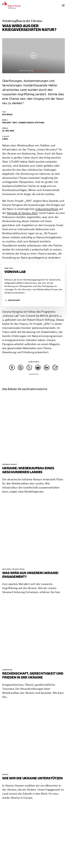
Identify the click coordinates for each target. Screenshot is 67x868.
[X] (29, 368)
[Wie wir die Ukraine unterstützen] (33, 737)
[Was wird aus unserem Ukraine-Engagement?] (33, 532)
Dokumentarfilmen (47, 209)
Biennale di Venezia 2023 (22, 213)
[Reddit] (38, 368)
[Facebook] (12, 368)
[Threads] (21, 368)
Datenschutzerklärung (41, 71)
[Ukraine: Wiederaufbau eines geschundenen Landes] (33, 427)
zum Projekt (12, 300)
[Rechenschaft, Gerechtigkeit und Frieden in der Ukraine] (33, 632)
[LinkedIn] (47, 368)
